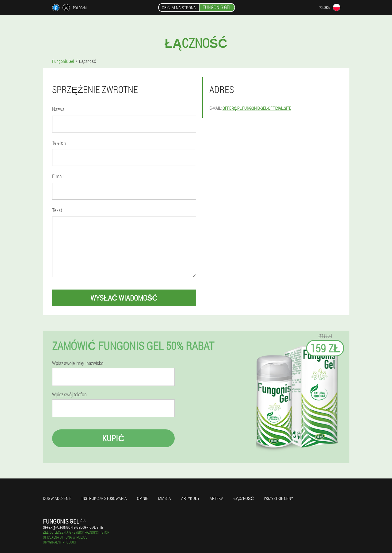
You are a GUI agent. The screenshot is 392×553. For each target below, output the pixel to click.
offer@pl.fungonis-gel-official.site (257, 108)
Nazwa (58, 109)
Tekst (57, 210)
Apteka (217, 498)
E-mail (58, 176)
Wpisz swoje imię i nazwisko (78, 363)
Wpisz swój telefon (69, 394)
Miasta (165, 498)
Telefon (59, 143)
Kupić (113, 438)
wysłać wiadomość (124, 298)
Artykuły (190, 498)
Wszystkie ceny (278, 498)
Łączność (244, 498)
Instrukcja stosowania (104, 498)
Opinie (143, 498)
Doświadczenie (57, 498)
